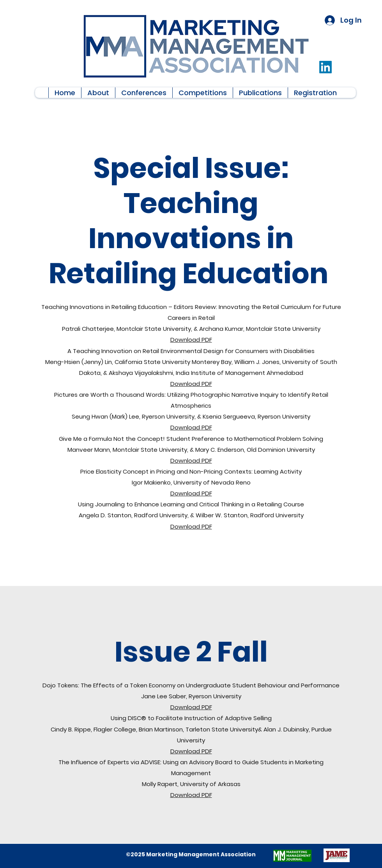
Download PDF (191, 340)
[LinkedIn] (325, 67)
